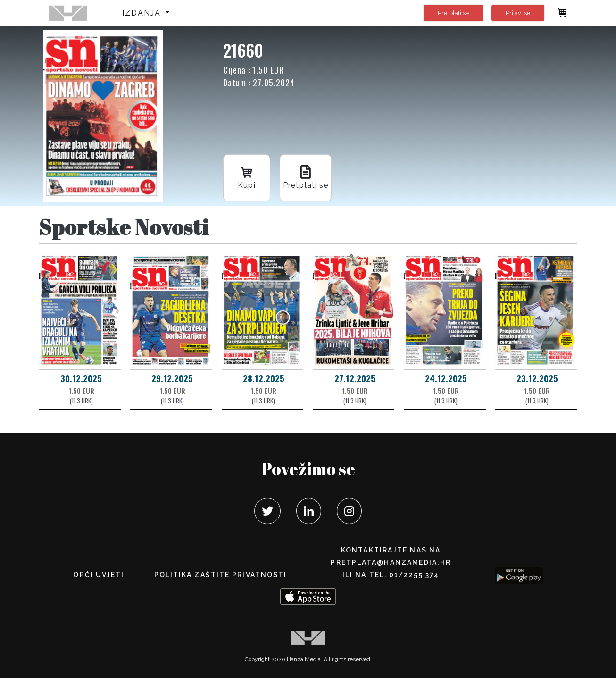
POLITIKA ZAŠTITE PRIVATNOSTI (221, 575)
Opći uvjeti (99, 575)
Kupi (247, 177)
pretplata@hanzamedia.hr (391, 562)
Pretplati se (453, 13)
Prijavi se (518, 13)
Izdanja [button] (143, 13)
